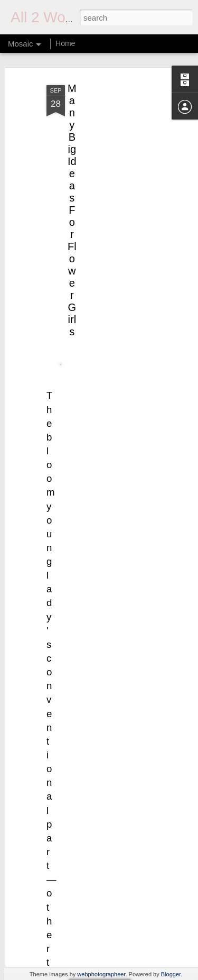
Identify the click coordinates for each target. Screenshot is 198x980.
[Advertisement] (107, 138)
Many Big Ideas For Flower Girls (72, 196)
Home (65, 43)
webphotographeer (101, 974)
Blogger (171, 974)
